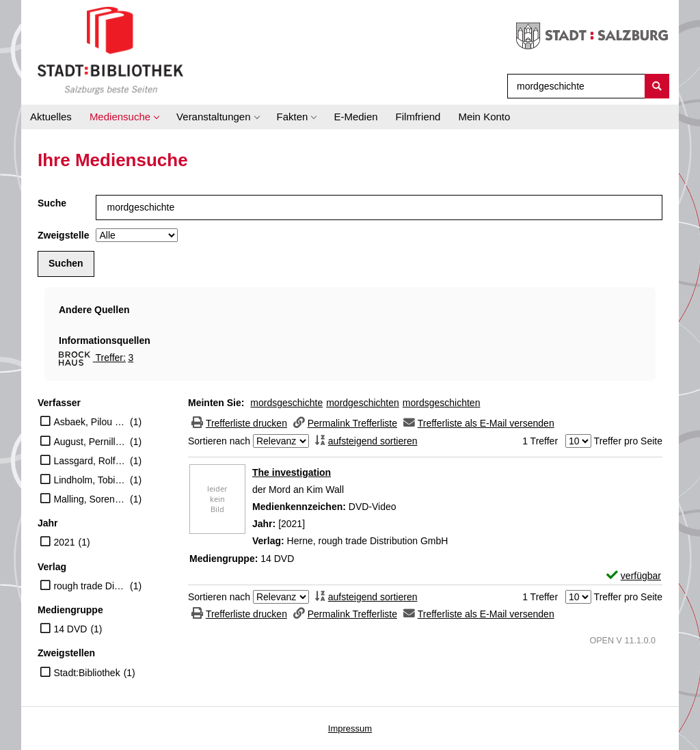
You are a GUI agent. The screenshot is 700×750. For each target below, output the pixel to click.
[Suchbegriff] (573, 86)
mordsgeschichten (442, 403)
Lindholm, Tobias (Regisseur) (90, 480)
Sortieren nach (219, 441)
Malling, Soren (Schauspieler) (90, 499)
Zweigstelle (63, 235)
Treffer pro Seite (628, 441)
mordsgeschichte (286, 403)
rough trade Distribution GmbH (90, 586)
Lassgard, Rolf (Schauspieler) (90, 461)
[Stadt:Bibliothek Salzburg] (110, 50)
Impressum (350, 728)
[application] (124, 117)
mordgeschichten (363, 403)
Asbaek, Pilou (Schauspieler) (90, 422)
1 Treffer (540, 441)
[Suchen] (657, 86)
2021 (64, 542)
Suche (52, 203)
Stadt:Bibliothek (86, 673)
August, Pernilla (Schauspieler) (90, 442)
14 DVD (70, 629)
